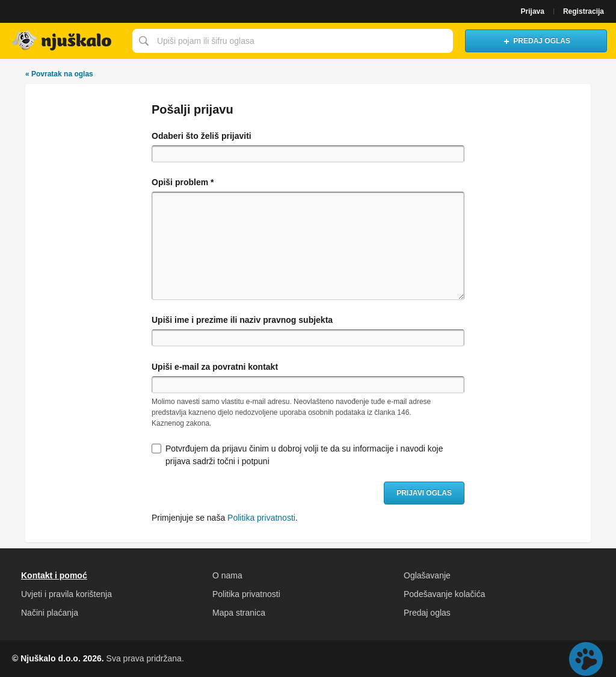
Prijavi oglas (424, 493)
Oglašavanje (427, 575)
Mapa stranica (239, 613)
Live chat (586, 659)
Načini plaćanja (50, 613)
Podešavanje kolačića (444, 594)
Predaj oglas (427, 613)
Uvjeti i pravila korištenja (66, 594)
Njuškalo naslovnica (63, 41)
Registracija (584, 11)
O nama (227, 575)
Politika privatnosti (261, 518)
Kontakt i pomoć (54, 575)
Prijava (533, 11)
